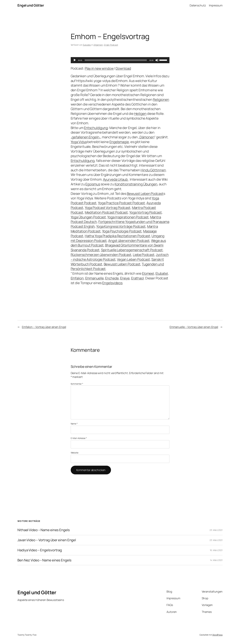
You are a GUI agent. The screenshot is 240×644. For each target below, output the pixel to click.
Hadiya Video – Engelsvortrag (40, 550)
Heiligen (140, 114)
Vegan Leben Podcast (133, 259)
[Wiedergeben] (75, 60)
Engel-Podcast (111, 45)
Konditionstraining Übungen (136, 184)
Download (123, 68)
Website (75, 453)
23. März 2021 (216, 530)
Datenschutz (198, 5)
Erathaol (138, 278)
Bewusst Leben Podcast (145, 194)
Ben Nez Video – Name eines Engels (44, 560)
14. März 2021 (216, 560)
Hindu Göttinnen (153, 170)
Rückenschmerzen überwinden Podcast (101, 255)
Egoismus (93, 184)
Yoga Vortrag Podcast (146, 212)
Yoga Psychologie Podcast (122, 231)
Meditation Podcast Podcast (106, 212)
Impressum (216, 5)
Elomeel (148, 273)
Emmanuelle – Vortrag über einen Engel (194, 327)
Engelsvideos (112, 283)
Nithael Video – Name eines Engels (44, 530)
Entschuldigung (96, 128)
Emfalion (77, 278)
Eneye (125, 278)
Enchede (112, 278)
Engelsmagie (119, 142)
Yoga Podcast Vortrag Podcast (108, 208)
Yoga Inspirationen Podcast (128, 217)
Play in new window (99, 68)
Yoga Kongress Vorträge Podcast (121, 226)
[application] (120, 60)
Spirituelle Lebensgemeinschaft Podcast (132, 250)
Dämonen (147, 137)
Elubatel (162, 273)
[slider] (116, 60)
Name (74, 424)
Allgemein (98, 45)
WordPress (217, 635)
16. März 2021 (216, 550)
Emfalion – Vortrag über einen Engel (44, 327)
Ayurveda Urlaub (116, 179)
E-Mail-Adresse (79, 438)
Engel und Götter (31, 5)
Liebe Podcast (144, 255)
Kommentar (77, 384)
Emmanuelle (95, 278)
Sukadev (87, 45)
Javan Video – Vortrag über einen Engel (47, 540)
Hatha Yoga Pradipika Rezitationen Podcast (117, 236)
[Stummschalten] (157, 60)
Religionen (161, 100)
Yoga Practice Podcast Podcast (121, 203)
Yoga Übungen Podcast (88, 217)
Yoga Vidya (79, 142)
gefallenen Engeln (85, 137)
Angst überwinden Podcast (129, 241)
